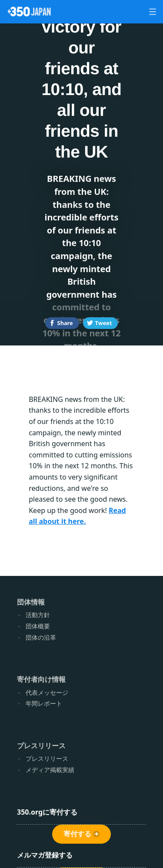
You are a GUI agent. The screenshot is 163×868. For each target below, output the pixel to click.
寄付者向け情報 (41, 679)
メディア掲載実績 (50, 770)
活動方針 (38, 615)
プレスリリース (41, 746)
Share (65, 323)
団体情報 (31, 602)
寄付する (77, 834)
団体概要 (38, 626)
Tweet (104, 323)
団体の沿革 (41, 637)
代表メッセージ (47, 692)
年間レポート (44, 703)
